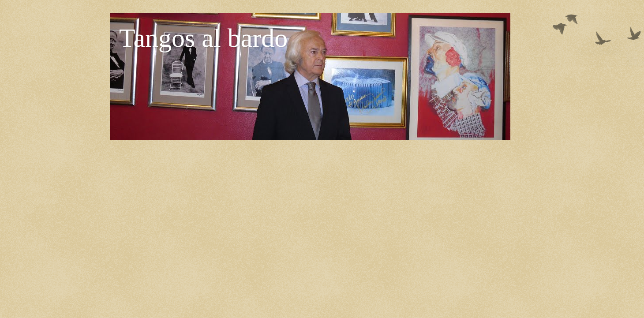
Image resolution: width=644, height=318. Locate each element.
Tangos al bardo (203, 38)
